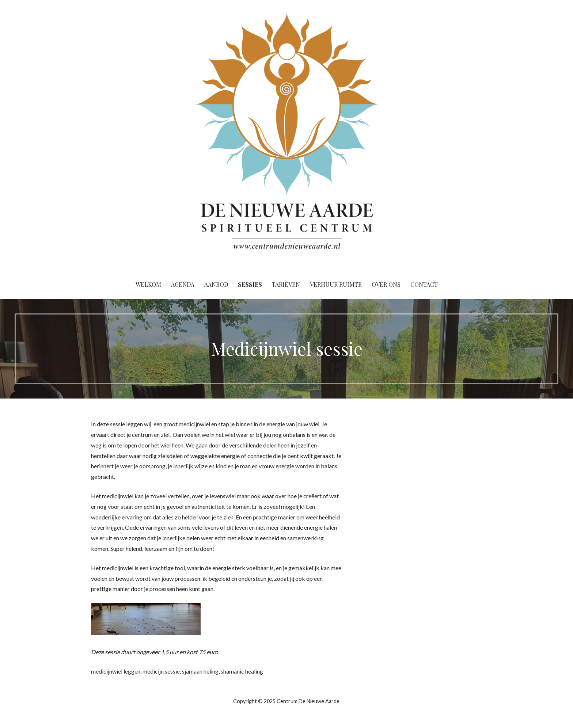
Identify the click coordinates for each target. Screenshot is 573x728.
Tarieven (286, 284)
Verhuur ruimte (336, 284)
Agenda (183, 284)
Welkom (148, 284)
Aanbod (216, 284)
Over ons (386, 284)
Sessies (250, 284)
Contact (424, 284)
